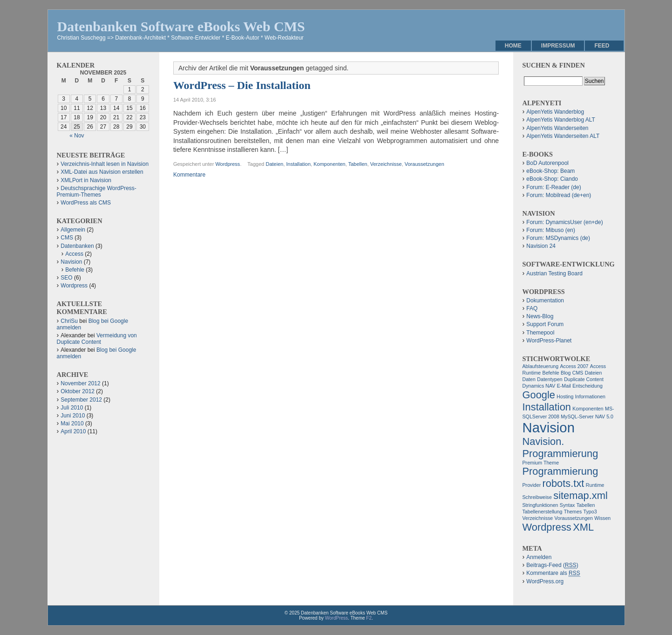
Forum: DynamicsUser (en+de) (564, 222)
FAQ (532, 308)
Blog (566, 373)
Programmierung (560, 471)
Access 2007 (574, 366)
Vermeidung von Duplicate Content (97, 339)
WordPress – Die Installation (242, 85)
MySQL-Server (577, 417)
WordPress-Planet (549, 341)
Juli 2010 (72, 408)
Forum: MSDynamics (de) (558, 238)
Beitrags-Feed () (552, 565)
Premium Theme (541, 463)
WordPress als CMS (86, 203)
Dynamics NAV (539, 386)
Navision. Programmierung (560, 447)
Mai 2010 (72, 423)
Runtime (595, 485)
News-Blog (540, 316)
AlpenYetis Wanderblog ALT (561, 120)
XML (583, 527)
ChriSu (69, 321)
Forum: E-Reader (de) (553, 187)
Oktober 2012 (78, 391)
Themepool (540, 333)
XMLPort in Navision (86, 180)
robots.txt (563, 483)
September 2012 (81, 400)
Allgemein (73, 230)
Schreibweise (537, 497)
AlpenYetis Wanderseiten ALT (563, 136)
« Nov (77, 136)
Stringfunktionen (540, 505)
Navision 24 (541, 246)
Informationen (590, 396)
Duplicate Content (584, 379)
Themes (573, 512)
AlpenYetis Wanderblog (555, 112)
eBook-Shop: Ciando (552, 179)
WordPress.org (545, 581)
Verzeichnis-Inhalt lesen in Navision (105, 164)
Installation (299, 164)
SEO (66, 278)
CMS (67, 238)
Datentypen (550, 379)
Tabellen (358, 164)
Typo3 (590, 512)
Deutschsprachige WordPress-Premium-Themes (97, 191)
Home (513, 46)
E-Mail (564, 386)
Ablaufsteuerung (541, 366)
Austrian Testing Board (554, 273)
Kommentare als (553, 573)
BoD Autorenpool (547, 163)
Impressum (558, 46)
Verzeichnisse (386, 164)
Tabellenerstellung (543, 512)
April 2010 (73, 431)
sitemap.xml (580, 495)
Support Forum (545, 324)
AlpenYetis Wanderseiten (557, 128)
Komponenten (329, 164)
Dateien (274, 164)
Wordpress (227, 164)
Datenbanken (77, 246)
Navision (71, 262)
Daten (529, 379)
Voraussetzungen (424, 164)
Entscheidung (587, 386)
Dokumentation (545, 300)
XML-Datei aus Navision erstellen (102, 172)
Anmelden (539, 557)
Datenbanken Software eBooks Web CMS (181, 26)
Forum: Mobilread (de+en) (559, 195)
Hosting (565, 396)
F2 (369, 618)
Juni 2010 (73, 416)
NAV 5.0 (604, 417)
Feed (602, 46)
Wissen (602, 518)
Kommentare (189, 175)
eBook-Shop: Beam (550, 171)
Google (539, 395)
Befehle (75, 270)
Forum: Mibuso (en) (551, 230)
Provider (532, 485)
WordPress (336, 618)
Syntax (567, 505)
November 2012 (80, 383)
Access (74, 254)
